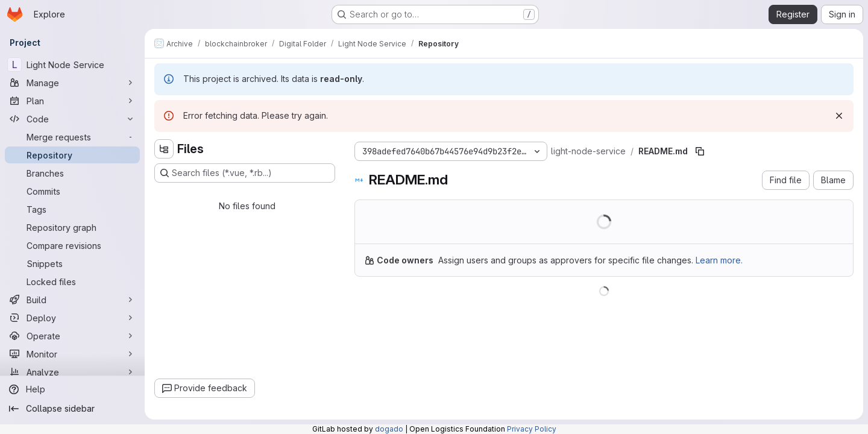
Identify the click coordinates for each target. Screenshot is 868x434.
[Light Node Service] (72, 64)
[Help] (72, 389)
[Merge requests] (72, 137)
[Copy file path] (700, 151)
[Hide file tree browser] (164, 149)
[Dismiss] (839, 116)
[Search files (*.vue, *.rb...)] (245, 173)
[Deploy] (72, 318)
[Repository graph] (72, 227)
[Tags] (72, 209)
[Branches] (72, 173)
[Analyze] (72, 372)
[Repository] (72, 155)
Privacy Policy (532, 429)
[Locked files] (72, 281)
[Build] (72, 300)
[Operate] (72, 336)
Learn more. (719, 260)
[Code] (72, 119)
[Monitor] (72, 354)
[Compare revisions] (72, 245)
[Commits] (72, 191)
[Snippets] (72, 263)
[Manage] (72, 83)
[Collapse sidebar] (72, 409)
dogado (389, 429)
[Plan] (72, 101)
